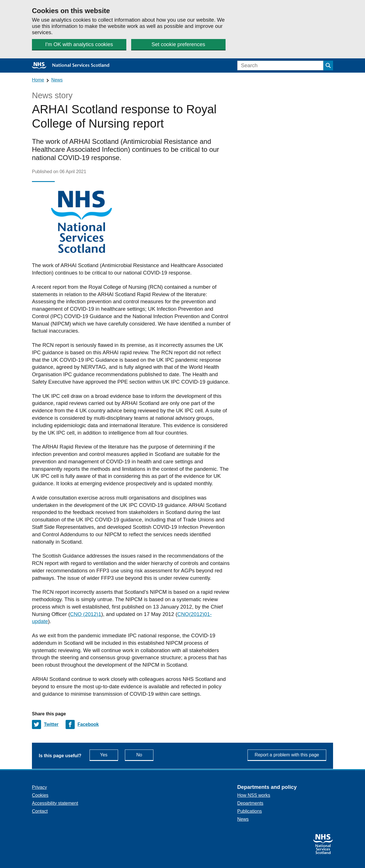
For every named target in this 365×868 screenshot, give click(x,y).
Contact (40, 811)
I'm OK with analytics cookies (79, 44)
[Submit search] (328, 65)
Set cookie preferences (178, 44)
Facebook (88, 724)
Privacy (39, 787)
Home (38, 80)
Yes (109, 755)
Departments (250, 803)
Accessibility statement (55, 803)
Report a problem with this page (287, 755)
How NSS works (254, 795)
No (145, 755)
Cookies (40, 795)
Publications (250, 811)
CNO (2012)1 (86, 614)
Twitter (51, 724)
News (57, 80)
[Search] (280, 65)
